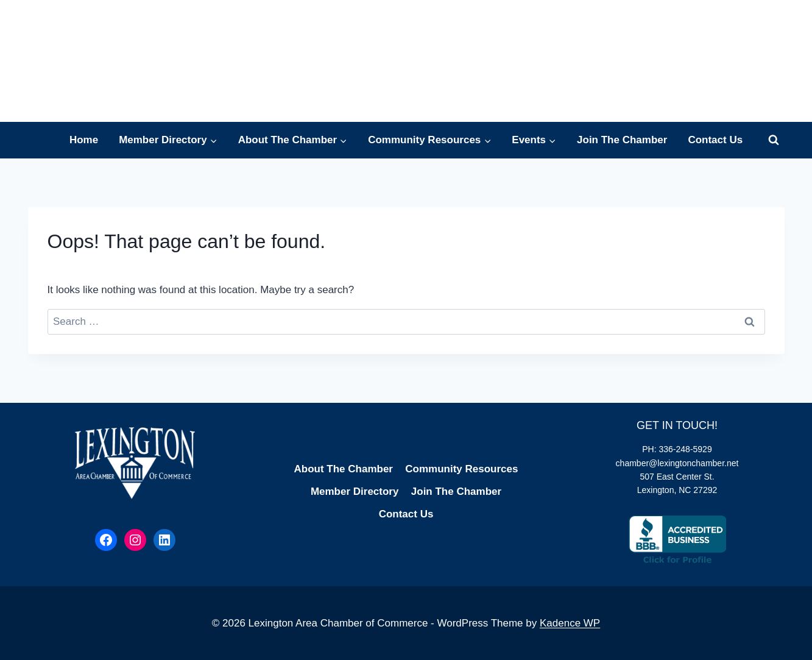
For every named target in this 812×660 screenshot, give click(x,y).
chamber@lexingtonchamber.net (677, 463)
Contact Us (715, 140)
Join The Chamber (622, 140)
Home (84, 140)
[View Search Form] (774, 140)
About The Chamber (344, 469)
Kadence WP (570, 623)
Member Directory (355, 491)
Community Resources (461, 469)
